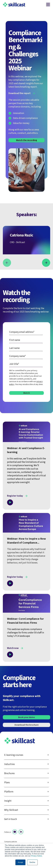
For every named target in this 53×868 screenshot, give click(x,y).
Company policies (11, 842)
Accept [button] (20, 862)
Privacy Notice (36, 856)
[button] (7, 263)
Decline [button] (32, 862)
